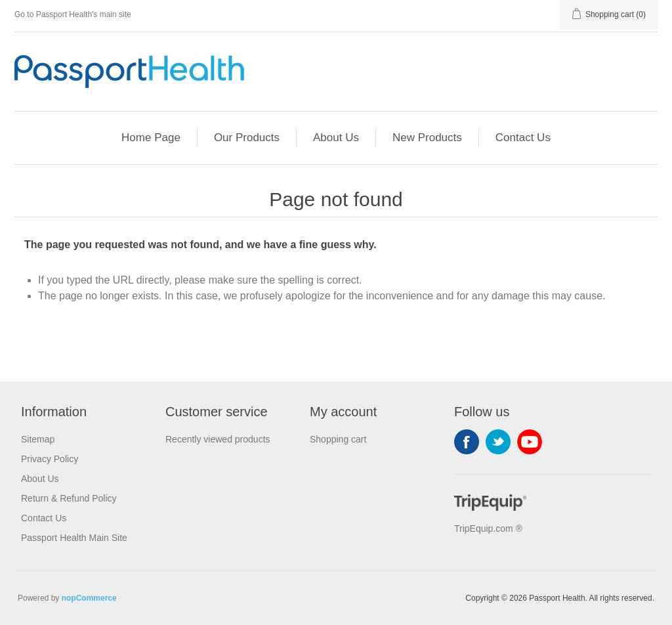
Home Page (151, 138)
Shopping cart (338, 439)
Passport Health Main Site (74, 538)
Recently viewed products (218, 439)
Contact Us (523, 138)
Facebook (467, 442)
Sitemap (38, 439)
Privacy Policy (50, 459)
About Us (336, 138)
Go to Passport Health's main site (73, 14)
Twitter (498, 442)
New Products (427, 138)
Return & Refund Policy (69, 498)
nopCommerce (89, 598)
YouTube (530, 442)
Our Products (247, 138)
